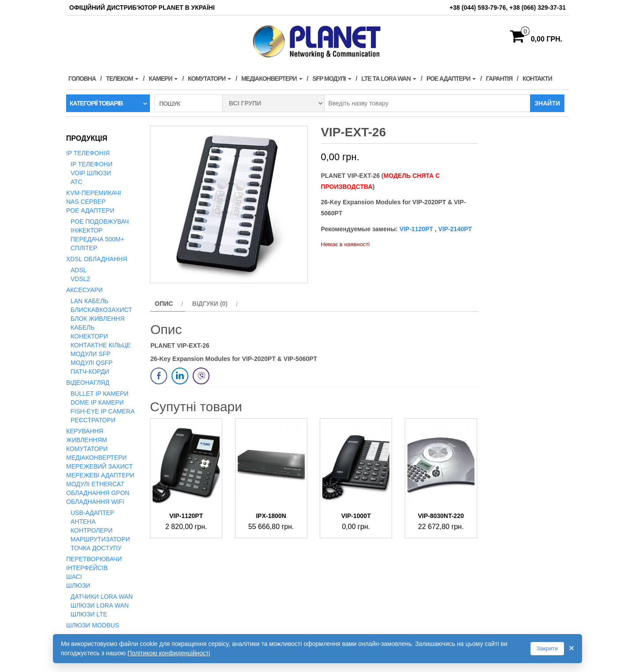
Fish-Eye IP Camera (103, 411)
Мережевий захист (99, 466)
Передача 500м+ (97, 239)
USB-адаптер (92, 513)
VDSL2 (80, 279)
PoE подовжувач (100, 221)
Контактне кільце (101, 345)
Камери (163, 79)
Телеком (122, 79)
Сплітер (84, 248)
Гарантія (499, 79)
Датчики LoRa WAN (102, 597)
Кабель (82, 327)
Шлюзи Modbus (93, 625)
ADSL (79, 270)
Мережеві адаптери (100, 475)
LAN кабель (90, 301)
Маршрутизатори (100, 539)
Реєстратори (93, 420)
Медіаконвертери (272, 79)
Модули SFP (91, 354)
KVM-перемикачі (93, 193)
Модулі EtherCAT (95, 484)
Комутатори (209, 79)
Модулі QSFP (92, 363)
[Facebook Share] (159, 376)
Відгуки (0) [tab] (210, 304)
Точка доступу (96, 548)
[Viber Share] (201, 376)
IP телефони (92, 164)
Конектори (89, 336)
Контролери (92, 530)
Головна (82, 79)
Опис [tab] (164, 304)
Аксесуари (84, 290)
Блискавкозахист (101, 310)
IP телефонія (88, 153)
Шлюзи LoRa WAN (100, 605)
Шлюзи (78, 586)
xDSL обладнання (97, 259)
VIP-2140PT (454, 229)
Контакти (537, 79)
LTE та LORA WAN (389, 79)
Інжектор (87, 230)
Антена (83, 522)
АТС (77, 182)
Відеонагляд (88, 383)
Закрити (547, 648)
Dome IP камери (97, 402)
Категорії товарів (96, 103)
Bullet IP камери (99, 394)
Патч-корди (90, 372)
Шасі (74, 577)
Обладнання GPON (98, 493)
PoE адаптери (451, 79)
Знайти (547, 103)
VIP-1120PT (416, 229)
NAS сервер (86, 202)
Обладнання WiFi (95, 502)
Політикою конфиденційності (169, 653)
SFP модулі (332, 79)
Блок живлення (97, 319)
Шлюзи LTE (89, 614)
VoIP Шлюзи (91, 173)
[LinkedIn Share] (180, 376)
